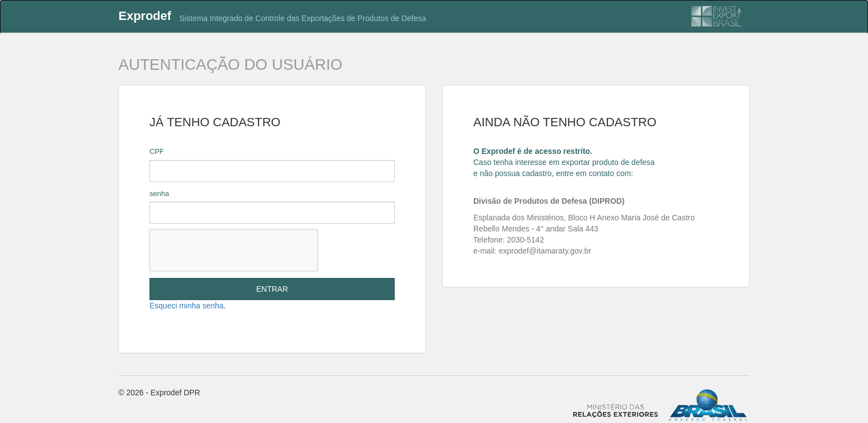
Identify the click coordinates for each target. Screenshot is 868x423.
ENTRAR (272, 289)
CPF (157, 151)
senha (159, 194)
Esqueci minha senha (187, 306)
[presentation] (234, 250)
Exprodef (145, 16)
